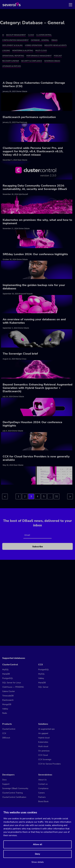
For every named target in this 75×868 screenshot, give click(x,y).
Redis (5, 713)
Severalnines (45, 775)
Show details (38, 862)
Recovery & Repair (11, 61)
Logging (6, 51)
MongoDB (7, 704)
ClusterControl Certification (14, 797)
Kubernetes (43, 742)
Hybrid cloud (44, 738)
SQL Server (43, 687)
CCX (41, 665)
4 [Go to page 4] (37, 497)
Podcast (58, 56)
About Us (42, 780)
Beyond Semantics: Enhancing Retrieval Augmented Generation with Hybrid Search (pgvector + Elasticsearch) (37, 388)
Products (7, 724)
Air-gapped (43, 733)
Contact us (43, 784)
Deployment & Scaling (12, 45)
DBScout (6, 738)
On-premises (44, 751)
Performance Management (39, 56)
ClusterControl (44, 35)
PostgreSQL (8, 678)
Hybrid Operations (34, 45)
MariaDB (6, 674)
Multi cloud (43, 746)
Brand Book (43, 801)
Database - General (40, 40)
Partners (42, 797)
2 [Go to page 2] (25, 497)
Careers (42, 793)
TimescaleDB (8, 696)
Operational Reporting (13, 56)
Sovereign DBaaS (52, 61)
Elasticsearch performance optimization (29, 117)
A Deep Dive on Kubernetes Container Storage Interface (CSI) (34, 84)
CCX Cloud (43, 755)
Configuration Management (15, 40)
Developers (8, 775)
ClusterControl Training (12, 793)
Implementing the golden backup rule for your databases (34, 287)
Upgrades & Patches (12, 66)
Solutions (43, 724)
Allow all (38, 844)
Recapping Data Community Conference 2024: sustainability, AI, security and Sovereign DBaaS (35, 187)
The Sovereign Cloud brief (20, 354)
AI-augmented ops (46, 729)
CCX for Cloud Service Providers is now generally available (36, 458)
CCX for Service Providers (49, 764)
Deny (37, 854)
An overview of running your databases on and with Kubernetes (34, 321)
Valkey (5, 709)
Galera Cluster (9, 691)
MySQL (6, 670)
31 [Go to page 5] (57, 497)
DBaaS (54, 40)
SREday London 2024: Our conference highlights (35, 254)
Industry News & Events (55, 45)
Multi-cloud (41, 51)
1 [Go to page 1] (18, 497)
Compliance (43, 788)
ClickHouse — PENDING (13, 687)
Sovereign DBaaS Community (15, 788)
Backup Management (16, 35)
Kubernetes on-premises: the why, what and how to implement (37, 222)
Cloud (31, 35)
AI (3, 35)
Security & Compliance (32, 61)
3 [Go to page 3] (31, 497)
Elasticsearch (8, 700)
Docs (4, 780)
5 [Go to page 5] (44, 497)
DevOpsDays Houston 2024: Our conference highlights (32, 424)
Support (6, 784)
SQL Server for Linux (12, 683)
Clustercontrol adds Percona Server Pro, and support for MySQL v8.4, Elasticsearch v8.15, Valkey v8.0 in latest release (33, 151)
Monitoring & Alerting (23, 51)
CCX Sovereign (45, 759)
